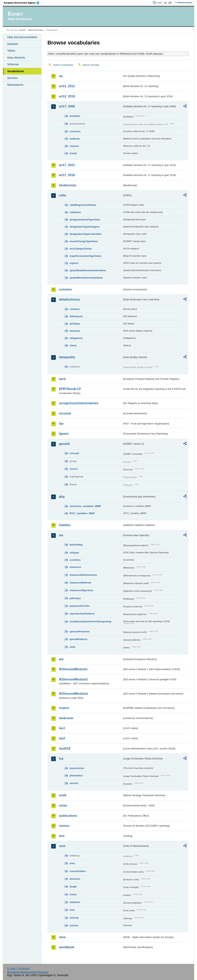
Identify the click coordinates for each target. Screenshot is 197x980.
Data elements (16, 58)
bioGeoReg (76, 545)
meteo (73, 894)
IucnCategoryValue (81, 249)
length (73, 887)
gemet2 (64, 444)
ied (61, 659)
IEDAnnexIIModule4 (73, 694)
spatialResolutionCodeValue (86, 278)
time (72, 910)
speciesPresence (79, 631)
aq (61, 76)
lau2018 (65, 749)
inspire (64, 708)
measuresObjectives (81, 590)
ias (61, 535)
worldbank (67, 947)
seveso (64, 826)
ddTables (75, 324)
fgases (64, 434)
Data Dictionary (36, 30)
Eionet (22, 30)
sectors (74, 783)
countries (75, 131)
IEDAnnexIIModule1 (73, 669)
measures (75, 567)
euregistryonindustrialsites (79, 403)
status (73, 345)
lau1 (62, 728)
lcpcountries (77, 768)
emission (75, 879)
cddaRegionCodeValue (83, 205)
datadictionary (69, 299)
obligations (76, 338)
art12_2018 (67, 96)
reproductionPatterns (82, 614)
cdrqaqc (74, 553)
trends (73, 153)
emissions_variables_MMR (85, 506)
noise (63, 806)
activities (75, 116)
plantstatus (76, 775)
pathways (75, 598)
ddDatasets (76, 316)
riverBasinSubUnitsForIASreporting (90, 621)
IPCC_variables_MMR (82, 513)
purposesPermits (80, 606)
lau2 (62, 738)
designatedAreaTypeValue (85, 220)
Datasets (13, 44)
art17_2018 (67, 175)
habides (65, 525)
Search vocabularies (63, 65)
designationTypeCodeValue (85, 234)
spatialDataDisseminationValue (88, 270)
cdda (62, 195)
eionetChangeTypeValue (84, 241)
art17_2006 (67, 106)
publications (68, 816)
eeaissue (75, 331)
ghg (62, 497)
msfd (63, 795)
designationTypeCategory (84, 227)
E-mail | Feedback (18, 968)
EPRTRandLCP (70, 389)
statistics (75, 902)
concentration (78, 871)
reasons (74, 146)
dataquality (67, 357)
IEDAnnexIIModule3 (73, 679)
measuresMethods (80, 583)
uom (62, 846)
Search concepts (91, 65)
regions (74, 263)
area (72, 863)
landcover (66, 718)
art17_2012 (67, 165)
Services (12, 78)
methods (75, 139)
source (73, 469)
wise (62, 937)
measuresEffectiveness (83, 575)
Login (159, 3)
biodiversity (68, 185)
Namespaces (15, 85)
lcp (61, 759)
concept (74, 453)
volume (74, 925)
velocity (74, 918)
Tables (11, 51)
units (72, 647)
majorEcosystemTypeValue (85, 256)
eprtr (62, 379)
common (65, 289)
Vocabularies (16, 71)
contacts (75, 309)
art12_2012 (67, 86)
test (62, 836)
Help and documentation (22, 37)
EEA (23, 3)
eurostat (65, 413)
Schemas (13, 64)
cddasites (75, 212)
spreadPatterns (78, 639)
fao (61, 424)
